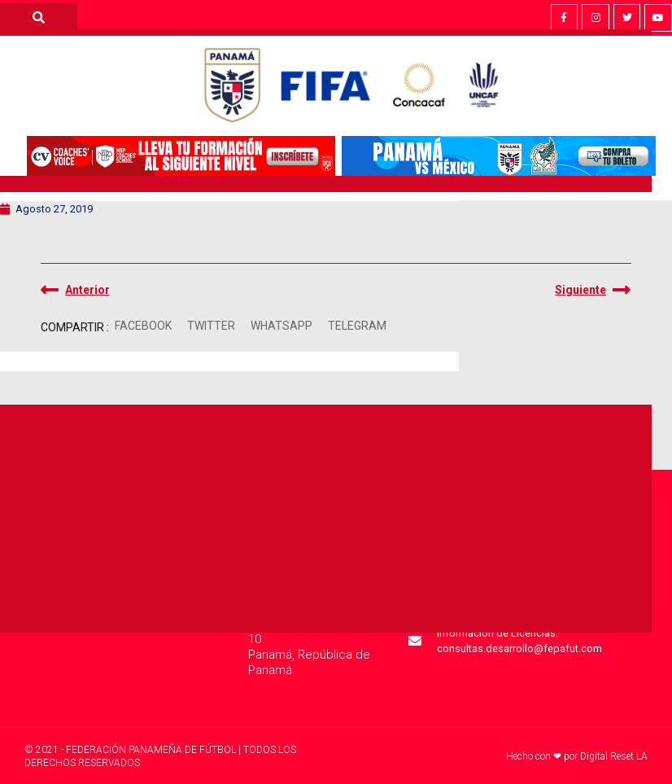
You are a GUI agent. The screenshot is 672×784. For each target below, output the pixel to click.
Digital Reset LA (614, 756)
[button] (144, 326)
